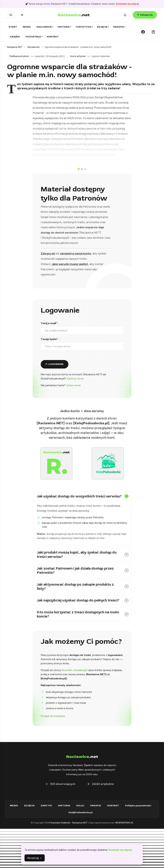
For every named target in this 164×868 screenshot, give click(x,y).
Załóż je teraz (75, 379)
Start (13, 27)
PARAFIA (97, 806)
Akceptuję (35, 858)
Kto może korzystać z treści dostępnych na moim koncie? (78, 614)
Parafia (119, 27)
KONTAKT (115, 806)
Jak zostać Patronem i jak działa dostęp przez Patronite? (75, 570)
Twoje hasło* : (50, 339)
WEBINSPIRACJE (124, 823)
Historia (64, 27)
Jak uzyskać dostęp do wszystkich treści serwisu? (79, 496)
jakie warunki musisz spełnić (70, 264)
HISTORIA (66, 806)
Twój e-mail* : (49, 323)
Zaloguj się (145, 15)
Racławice (44, 27)
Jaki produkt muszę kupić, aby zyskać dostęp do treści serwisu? (77, 554)
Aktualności (34, 47)
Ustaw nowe (73, 385)
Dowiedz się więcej (127, 4)
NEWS (15, 806)
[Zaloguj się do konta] (55, 364)
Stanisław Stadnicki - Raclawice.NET (69, 823)
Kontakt (53, 37)
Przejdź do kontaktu (53, 716)
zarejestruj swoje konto (76, 253)
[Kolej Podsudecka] (153, 32)
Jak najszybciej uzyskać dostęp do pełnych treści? (78, 600)
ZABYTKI (48, 806)
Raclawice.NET (15, 47)
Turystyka (83, 27)
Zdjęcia (102, 27)
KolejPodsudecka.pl (82, 812)
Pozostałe (33, 37)
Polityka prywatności (140, 806)
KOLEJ (82, 806)
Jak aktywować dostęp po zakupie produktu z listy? (75, 587)
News (27, 27)
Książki (15, 37)
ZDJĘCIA (31, 806)
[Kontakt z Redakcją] (74, 670)
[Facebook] (143, 32)
